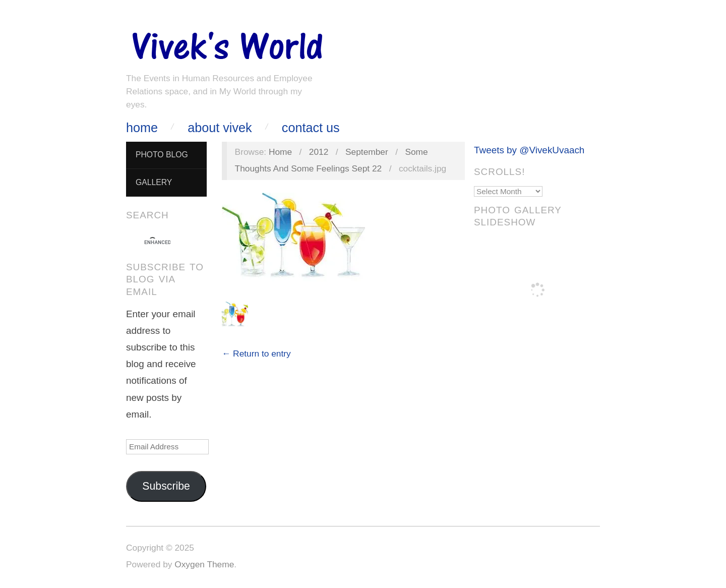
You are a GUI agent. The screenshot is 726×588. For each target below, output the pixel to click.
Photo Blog (162, 155)
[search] (157, 243)
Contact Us (311, 128)
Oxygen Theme (204, 564)
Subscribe (166, 486)
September (367, 152)
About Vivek (220, 128)
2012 (319, 152)
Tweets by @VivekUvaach (529, 150)
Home (142, 128)
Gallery (154, 182)
